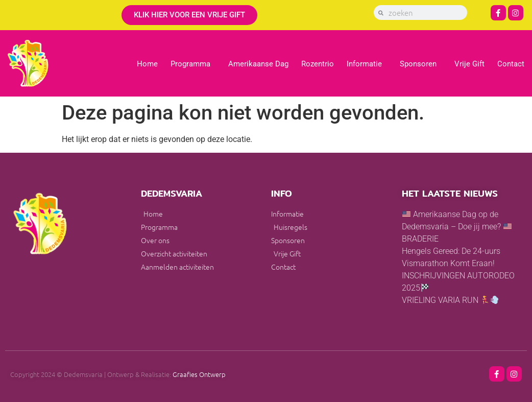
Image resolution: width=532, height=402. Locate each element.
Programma (193, 64)
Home (147, 64)
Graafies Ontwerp (199, 374)
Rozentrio (318, 64)
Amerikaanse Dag (258, 64)
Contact (511, 64)
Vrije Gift (469, 64)
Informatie (367, 64)
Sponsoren (421, 64)
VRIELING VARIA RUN (450, 300)
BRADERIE (420, 239)
